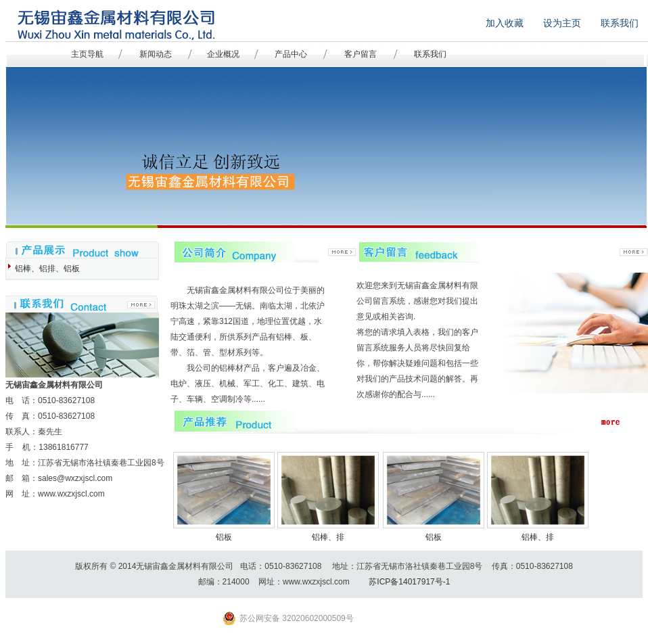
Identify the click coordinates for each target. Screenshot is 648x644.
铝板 (224, 537)
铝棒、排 (328, 537)
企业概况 (223, 54)
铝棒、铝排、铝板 (47, 269)
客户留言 (361, 54)
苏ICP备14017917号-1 (409, 582)
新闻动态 (156, 54)
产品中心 (291, 54)
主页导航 (87, 54)
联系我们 (430, 54)
